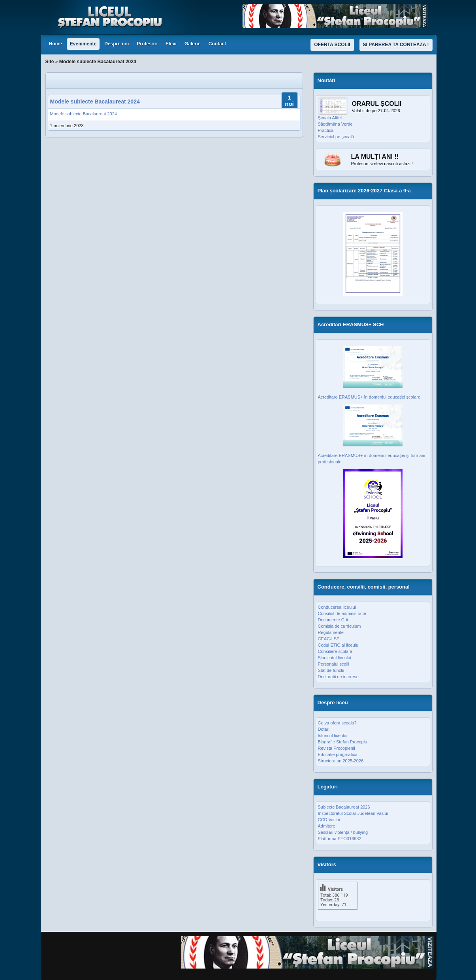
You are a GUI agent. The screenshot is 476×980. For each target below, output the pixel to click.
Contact (217, 44)
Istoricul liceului (333, 735)
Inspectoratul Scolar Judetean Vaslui (353, 813)
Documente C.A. (334, 620)
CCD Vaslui (329, 820)
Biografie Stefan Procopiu (343, 742)
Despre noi (117, 44)
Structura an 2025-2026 (341, 761)
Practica (326, 130)
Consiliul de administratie (342, 613)
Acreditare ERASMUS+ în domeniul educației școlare (369, 397)
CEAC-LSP (329, 639)
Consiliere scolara (335, 651)
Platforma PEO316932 (340, 839)
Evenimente (83, 44)
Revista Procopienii (337, 748)
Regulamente (331, 632)
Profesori (147, 44)
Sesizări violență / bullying (343, 832)
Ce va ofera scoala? (337, 723)
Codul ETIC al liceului (339, 645)
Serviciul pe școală (336, 137)
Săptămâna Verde (335, 124)
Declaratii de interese (338, 677)
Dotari (324, 729)
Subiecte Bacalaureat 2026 (344, 807)
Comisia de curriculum (340, 626)
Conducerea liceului (337, 607)
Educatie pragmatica (338, 754)
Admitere (327, 826)
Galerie (193, 44)
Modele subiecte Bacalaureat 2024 (95, 102)
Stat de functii (331, 670)
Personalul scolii (334, 664)
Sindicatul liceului (335, 658)
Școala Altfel (330, 118)
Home (56, 44)
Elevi (171, 44)
